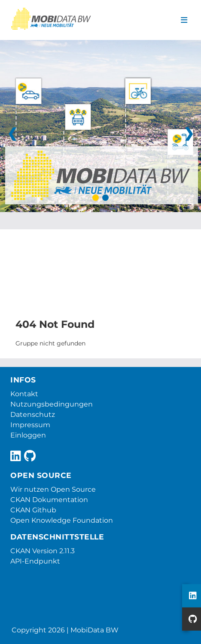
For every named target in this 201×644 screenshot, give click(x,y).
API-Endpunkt (35, 561)
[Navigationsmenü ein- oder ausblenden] (184, 20)
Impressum (30, 425)
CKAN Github (33, 510)
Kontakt (24, 394)
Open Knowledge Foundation (62, 520)
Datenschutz (33, 414)
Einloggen (28, 435)
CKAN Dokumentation (49, 500)
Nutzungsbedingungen (52, 404)
